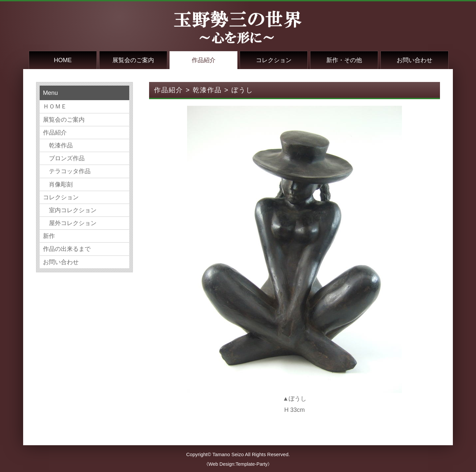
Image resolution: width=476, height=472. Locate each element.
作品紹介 (204, 60)
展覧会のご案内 (133, 60)
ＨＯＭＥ (55, 106)
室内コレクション (70, 210)
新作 (49, 236)
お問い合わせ (415, 60)
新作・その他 (344, 60)
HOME (63, 60)
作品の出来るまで (67, 249)
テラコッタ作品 (67, 171)
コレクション (274, 60)
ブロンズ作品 (64, 158)
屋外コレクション (70, 223)
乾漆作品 (58, 145)
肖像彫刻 (58, 184)
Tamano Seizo (228, 454)
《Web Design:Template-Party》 (238, 464)
